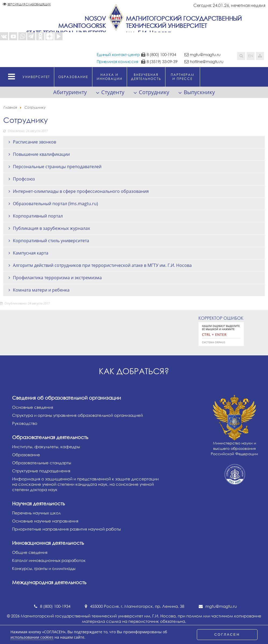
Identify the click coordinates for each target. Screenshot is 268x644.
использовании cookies (32, 637)
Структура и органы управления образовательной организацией (77, 415)
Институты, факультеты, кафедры (46, 447)
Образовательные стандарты (42, 463)
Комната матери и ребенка (41, 290)
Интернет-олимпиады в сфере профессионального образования (81, 191)
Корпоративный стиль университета (51, 241)
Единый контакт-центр (118, 54)
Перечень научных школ (36, 513)
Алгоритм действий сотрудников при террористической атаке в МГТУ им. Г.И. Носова (102, 265)
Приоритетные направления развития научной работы (66, 529)
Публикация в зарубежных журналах (51, 228)
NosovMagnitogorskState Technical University (66, 26)
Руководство (25, 423)
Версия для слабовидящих (29, 4)
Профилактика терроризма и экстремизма (57, 278)
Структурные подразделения (41, 471)
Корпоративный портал (38, 216)
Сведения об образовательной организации (66, 398)
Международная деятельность (49, 582)
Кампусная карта (31, 253)
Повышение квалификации (41, 154)
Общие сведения (30, 552)
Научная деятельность (38, 503)
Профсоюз (24, 179)
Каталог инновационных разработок (49, 560)
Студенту (113, 92)
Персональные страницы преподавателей (57, 167)
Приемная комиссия (117, 61)
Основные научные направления (45, 521)
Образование (26, 455)
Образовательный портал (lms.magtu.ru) (55, 204)
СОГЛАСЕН (227, 634)
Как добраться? (134, 371)
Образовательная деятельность (50, 437)
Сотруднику (154, 92)
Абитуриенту (70, 92)
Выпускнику (199, 92)
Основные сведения (33, 407)
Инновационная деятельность (48, 543)
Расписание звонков (35, 142)
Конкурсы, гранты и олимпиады (44, 568)
